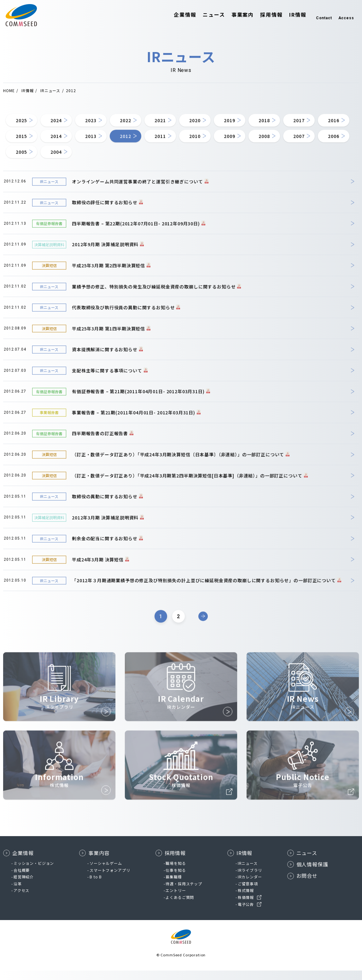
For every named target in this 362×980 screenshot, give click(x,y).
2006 (147, 164)
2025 (24, 126)
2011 (270, 145)
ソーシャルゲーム (106, 873)
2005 (188, 164)
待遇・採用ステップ (184, 893)
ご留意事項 (248, 893)
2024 (65, 126)
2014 (147, 145)
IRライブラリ (250, 880)
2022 (147, 126)
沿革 (18, 893)
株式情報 (246, 900)
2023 (106, 126)
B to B (96, 886)
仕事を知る (176, 880)
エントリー (176, 900)
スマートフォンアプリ (110, 880)
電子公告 (246, 914)
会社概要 (22, 880)
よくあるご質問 (180, 907)
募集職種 (174, 886)
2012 (229, 145)
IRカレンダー (250, 886)
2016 (65, 145)
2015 (106, 145)
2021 (188, 126)
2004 (229, 164)
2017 (24, 145)
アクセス (21, 900)
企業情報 (176, 15)
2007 (106, 164)
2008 (65, 164)
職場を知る (176, 873)
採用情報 (262, 15)
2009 (24, 164)
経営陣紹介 (24, 886)
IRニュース (248, 873)
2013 (188, 145)
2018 (311, 126)
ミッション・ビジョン (34, 873)
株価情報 (246, 907)
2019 (270, 126)
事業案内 (233, 15)
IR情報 (288, 15)
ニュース (204, 15)
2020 (229, 126)
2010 (311, 145)
